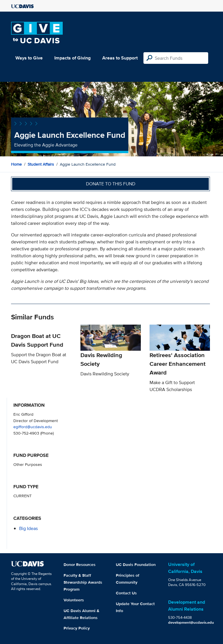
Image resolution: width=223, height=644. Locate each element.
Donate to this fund (111, 184)
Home (16, 164)
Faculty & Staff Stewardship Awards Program (83, 582)
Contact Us (126, 593)
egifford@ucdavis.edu (33, 427)
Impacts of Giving (72, 58)
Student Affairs (41, 164)
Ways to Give (29, 58)
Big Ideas (28, 528)
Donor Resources (80, 565)
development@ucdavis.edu (191, 622)
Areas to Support (120, 58)
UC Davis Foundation (136, 565)
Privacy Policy (77, 628)
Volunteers (74, 600)
